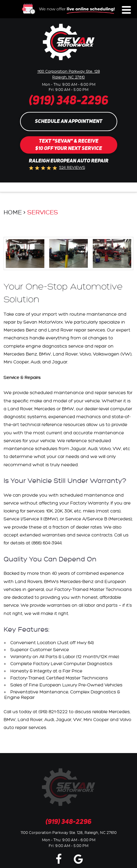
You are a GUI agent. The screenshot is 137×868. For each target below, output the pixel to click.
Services (43, 213)
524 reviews (72, 168)
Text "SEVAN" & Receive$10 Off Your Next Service (69, 145)
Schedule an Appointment (69, 122)
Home (13, 213)
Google (78, 859)
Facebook (59, 859)
